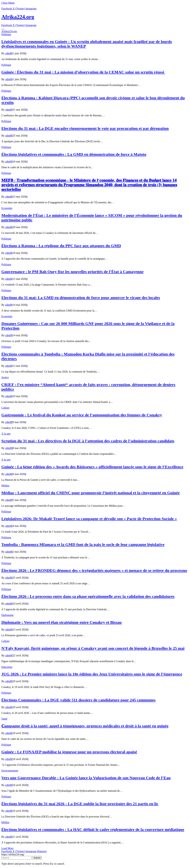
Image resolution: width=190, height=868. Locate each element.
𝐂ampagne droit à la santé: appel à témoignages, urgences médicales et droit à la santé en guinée (85, 726)
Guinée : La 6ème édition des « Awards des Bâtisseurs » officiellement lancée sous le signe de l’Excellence (92, 467)
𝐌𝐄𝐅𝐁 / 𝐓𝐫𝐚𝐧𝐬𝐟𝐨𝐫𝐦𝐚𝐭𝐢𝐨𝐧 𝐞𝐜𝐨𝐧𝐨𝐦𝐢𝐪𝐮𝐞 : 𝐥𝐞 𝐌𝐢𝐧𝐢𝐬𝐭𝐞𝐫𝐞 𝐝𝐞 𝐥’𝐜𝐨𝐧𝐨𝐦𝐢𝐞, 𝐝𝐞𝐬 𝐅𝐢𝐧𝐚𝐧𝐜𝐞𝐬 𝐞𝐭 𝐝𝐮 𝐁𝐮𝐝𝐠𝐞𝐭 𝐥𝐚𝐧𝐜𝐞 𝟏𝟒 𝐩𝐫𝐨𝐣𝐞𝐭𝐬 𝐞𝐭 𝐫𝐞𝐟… (89, 185)
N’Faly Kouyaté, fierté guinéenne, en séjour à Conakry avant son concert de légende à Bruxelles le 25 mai (93, 648)
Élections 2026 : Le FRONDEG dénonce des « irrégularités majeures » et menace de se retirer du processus (94, 570)
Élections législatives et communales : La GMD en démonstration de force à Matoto (74, 154)
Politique (6, 34)
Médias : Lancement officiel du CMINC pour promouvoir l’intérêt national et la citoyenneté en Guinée (90, 493)
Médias (5, 486)
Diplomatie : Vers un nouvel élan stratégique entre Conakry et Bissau (62, 622)
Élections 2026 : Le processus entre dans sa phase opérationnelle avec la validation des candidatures (88, 596)
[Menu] (3, 29)
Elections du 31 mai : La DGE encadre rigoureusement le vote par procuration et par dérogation (85, 128)
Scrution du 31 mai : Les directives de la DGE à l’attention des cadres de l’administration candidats (88, 441)
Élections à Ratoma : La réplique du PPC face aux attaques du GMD (61, 246)
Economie (7, 208)
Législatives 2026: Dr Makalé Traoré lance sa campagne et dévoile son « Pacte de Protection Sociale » (89, 519)
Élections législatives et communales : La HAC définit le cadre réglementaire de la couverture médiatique (93, 830)
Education (7, 667)
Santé (4, 719)
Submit (37, 858)
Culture (5, 408)
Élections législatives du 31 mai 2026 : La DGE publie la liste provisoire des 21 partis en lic (80, 804)
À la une (6, 434)
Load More (7, 848)
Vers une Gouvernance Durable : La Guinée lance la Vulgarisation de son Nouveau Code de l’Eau (86, 778)
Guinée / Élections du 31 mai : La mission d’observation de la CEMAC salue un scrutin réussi (83, 72)
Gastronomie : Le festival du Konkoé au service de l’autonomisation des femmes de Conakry (82, 415)
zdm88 (9, 53)
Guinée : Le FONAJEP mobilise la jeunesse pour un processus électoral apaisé (69, 752)
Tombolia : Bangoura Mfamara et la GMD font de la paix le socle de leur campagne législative (83, 544)
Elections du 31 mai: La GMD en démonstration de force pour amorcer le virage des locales (81, 298)
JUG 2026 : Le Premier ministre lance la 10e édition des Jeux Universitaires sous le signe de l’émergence (92, 674)
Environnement (10, 771)
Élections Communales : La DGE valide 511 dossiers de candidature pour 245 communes (78, 700)
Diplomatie (7, 615)
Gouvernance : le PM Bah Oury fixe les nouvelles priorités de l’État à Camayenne (72, 272)
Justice (5, 377)
